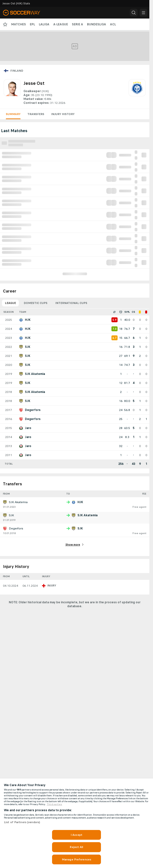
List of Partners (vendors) (22, 822)
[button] (134, 13)
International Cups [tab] (71, 303)
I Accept (76, 835)
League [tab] (10, 303)
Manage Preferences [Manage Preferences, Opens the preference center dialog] (76, 859)
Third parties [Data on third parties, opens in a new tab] (54, 804)
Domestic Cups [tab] (36, 303)
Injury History (63, 114)
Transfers (36, 114)
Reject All (76, 847)
